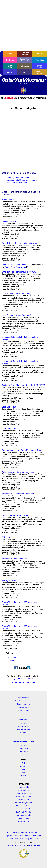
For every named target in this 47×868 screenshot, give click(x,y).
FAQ (23, 763)
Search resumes (24, 726)
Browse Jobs (34, 833)
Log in (27, 710)
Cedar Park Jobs (34, 845)
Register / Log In (40, 72)
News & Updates (40, 66)
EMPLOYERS (23, 719)
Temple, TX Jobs (23, 818)
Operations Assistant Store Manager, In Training (23, 450)
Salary (29, 267)
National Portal (10, 66)
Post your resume (24, 704)
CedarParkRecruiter (23, 81)
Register (21, 710)
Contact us (24, 766)
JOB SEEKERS (23, 697)
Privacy (23, 775)
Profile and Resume (25, 54)
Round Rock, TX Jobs (23, 809)
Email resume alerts (23, 729)
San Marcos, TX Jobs (23, 815)
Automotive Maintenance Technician (18, 472)
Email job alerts (24, 707)
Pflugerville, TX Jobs (24, 806)
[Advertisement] (23, 25)
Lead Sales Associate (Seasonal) (16, 294)
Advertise (24, 732)
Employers (10, 60)
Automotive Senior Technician (15, 515)
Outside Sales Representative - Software (20, 243)
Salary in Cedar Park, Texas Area (16, 265)
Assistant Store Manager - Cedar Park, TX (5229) (23, 385)
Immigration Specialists (25, 60)
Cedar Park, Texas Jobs (15, 267)
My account (13, 658)
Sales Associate (9, 200)
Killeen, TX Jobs (23, 800)
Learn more (23, 751)
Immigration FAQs (24, 748)
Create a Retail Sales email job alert (23, 180)
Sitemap (23, 769)
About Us (10, 72)
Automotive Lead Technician (14, 559)
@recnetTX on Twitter (23, 678)
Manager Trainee (9, 581)
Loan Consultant (9, 407)
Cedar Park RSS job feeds (23, 683)
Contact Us (37, 836)
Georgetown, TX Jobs (23, 796)
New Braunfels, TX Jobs (23, 803)
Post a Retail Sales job (17, 182)
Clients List (25, 66)
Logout (13, 660)
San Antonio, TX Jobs (23, 812)
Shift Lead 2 (7, 537)
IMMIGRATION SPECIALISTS (24, 741)
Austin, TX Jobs (23, 787)
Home (10, 54)
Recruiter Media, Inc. (23, 90)
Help (25, 72)
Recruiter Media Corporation (17, 845)
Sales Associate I (10, 221)
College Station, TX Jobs (23, 793)
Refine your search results (18, 178)
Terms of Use (20, 839)
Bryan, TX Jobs (23, 790)
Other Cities (40, 60)
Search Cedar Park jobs (23, 701)
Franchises (40, 54)
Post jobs (23, 723)
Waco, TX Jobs (23, 821)
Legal (23, 772)
